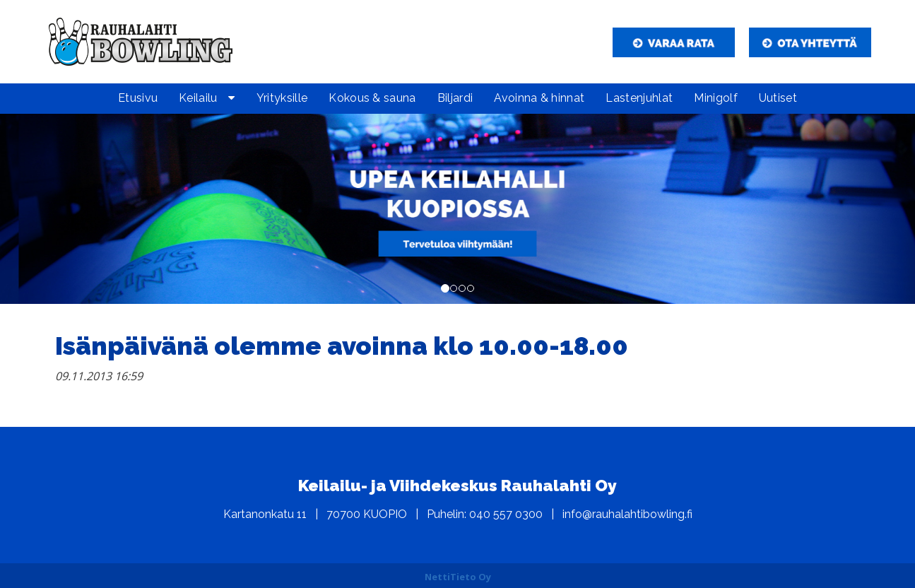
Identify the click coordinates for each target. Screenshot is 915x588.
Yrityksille (282, 98)
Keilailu (198, 98)
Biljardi (455, 98)
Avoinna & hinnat (539, 98)
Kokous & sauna (372, 98)
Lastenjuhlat (639, 98)
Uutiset (778, 98)
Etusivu (138, 98)
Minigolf (716, 98)
